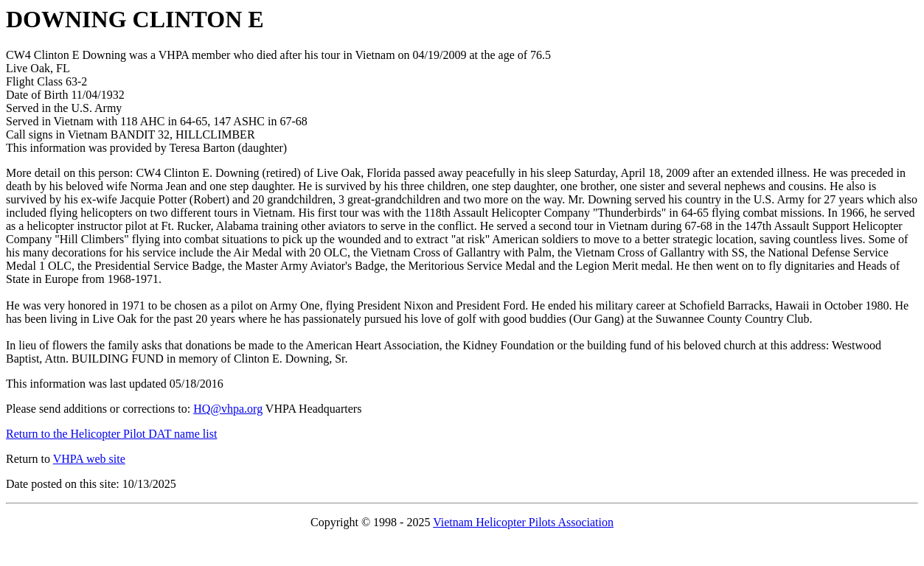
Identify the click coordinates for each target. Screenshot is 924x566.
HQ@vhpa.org (228, 409)
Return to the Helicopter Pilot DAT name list (111, 434)
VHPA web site (89, 459)
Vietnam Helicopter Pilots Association (523, 522)
